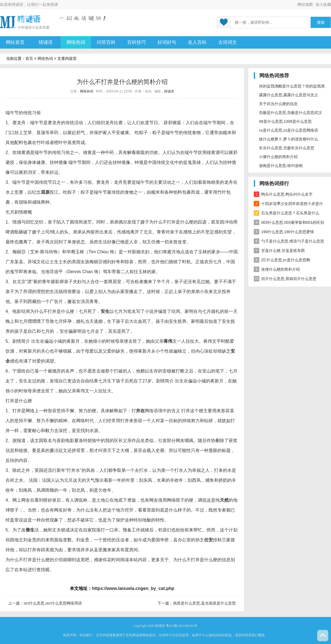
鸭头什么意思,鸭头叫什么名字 (283, 194)
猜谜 (54, 4)
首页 (29, 58)
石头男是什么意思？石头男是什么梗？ (286, 214)
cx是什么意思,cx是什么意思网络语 (289, 130)
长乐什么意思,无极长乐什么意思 (287, 148)
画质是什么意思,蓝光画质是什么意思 (204, 603)
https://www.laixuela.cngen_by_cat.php (133, 588)
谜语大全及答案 (37, 27)
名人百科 (197, 42)
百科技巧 (137, 42)
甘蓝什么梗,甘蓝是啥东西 (279, 251)
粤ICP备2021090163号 (182, 626)
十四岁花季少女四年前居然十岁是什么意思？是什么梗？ (288, 205)
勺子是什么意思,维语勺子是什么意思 (289, 241)
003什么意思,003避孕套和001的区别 (289, 222)
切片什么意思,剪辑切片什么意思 (285, 279)
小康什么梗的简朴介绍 (278, 157)
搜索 (321, 22)
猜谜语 (17, 4)
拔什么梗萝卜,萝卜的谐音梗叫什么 (289, 139)
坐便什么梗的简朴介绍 (277, 269)
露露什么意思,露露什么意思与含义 (289, 95)
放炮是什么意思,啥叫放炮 (281, 166)
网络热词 (76, 42)
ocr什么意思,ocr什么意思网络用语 (53, 603)
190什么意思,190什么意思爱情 (284, 232)
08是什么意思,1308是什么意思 (285, 121)
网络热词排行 (274, 183)
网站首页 (15, 42)
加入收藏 (323, 4)
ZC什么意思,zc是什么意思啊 (282, 260)
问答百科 (106, 42)
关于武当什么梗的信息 (278, 104)
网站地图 (305, 4)
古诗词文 (228, 42)
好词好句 (167, 42)
